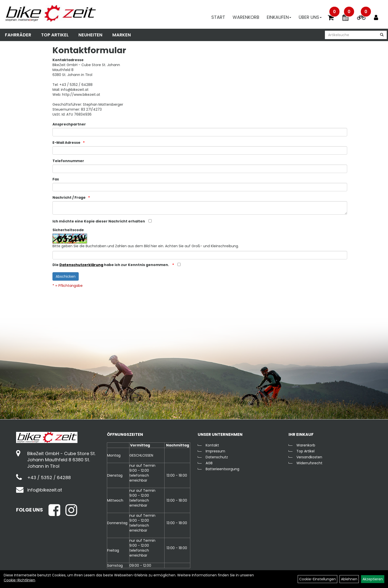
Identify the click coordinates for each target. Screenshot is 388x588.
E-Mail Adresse (66, 143)
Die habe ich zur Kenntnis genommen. (111, 265)
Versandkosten (309, 457)
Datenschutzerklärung (81, 265)
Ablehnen (349, 579)
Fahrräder (18, 35)
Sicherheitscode (68, 230)
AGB (209, 463)
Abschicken (66, 276)
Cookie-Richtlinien (19, 580)
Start (218, 17)
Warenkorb (246, 17)
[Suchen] (382, 35)
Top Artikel (55, 35)
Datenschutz (217, 457)
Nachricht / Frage (69, 197)
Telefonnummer (68, 161)
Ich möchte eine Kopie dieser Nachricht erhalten (99, 221)
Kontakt (212, 445)
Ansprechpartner (69, 124)
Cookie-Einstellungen (317, 579)
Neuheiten (90, 35)
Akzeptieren (373, 579)
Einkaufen (279, 17)
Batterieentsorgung (222, 469)
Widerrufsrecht (309, 463)
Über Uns (310, 17)
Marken (122, 35)
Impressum (215, 451)
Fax (56, 179)
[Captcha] (200, 255)
